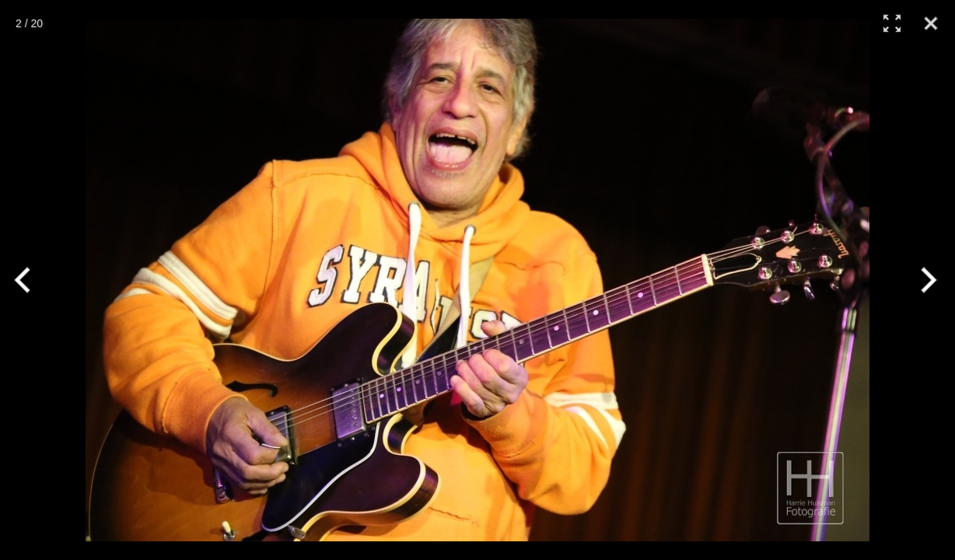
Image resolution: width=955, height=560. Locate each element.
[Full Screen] (892, 23)
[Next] (926, 280)
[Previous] (29, 280)
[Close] (931, 23)
